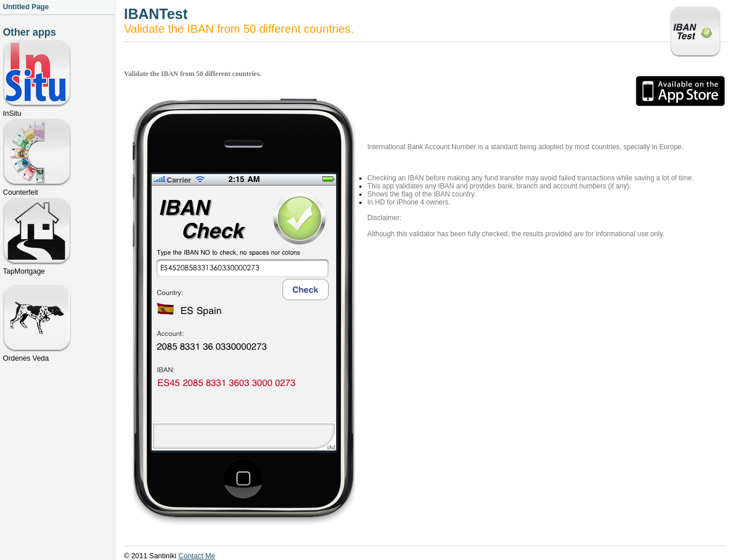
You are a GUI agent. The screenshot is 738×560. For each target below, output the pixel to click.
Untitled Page (26, 7)
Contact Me (197, 556)
